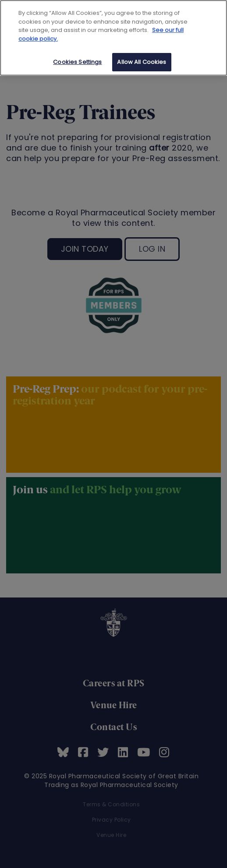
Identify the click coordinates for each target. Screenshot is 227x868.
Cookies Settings (77, 62)
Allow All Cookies (142, 62)
